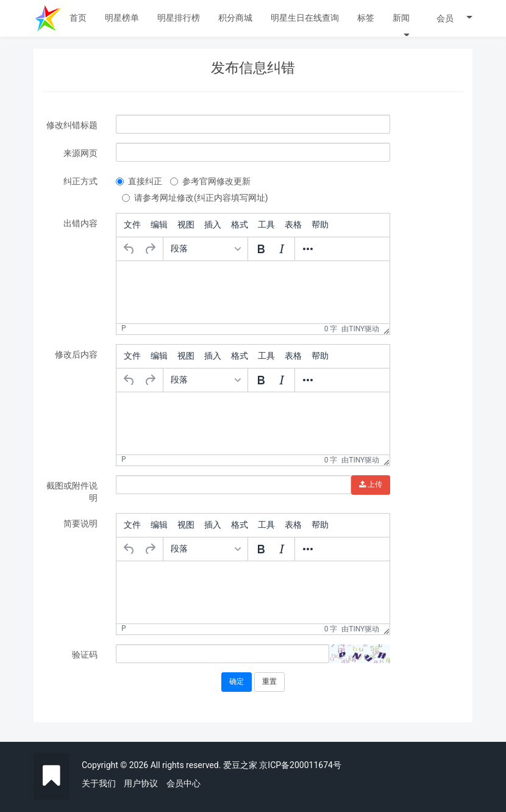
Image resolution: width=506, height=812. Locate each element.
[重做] (150, 249)
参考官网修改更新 (210, 181)
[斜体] (282, 249)
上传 (371, 484)
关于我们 (99, 783)
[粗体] (261, 249)
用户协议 (141, 783)
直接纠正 (139, 181)
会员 (454, 18)
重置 (269, 681)
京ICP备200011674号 (300, 765)
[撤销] (129, 249)
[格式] (205, 249)
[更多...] (308, 249)
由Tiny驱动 (360, 329)
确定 (237, 681)
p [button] (124, 328)
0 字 (331, 329)
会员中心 (184, 783)
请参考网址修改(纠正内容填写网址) (195, 198)
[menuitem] (132, 225)
